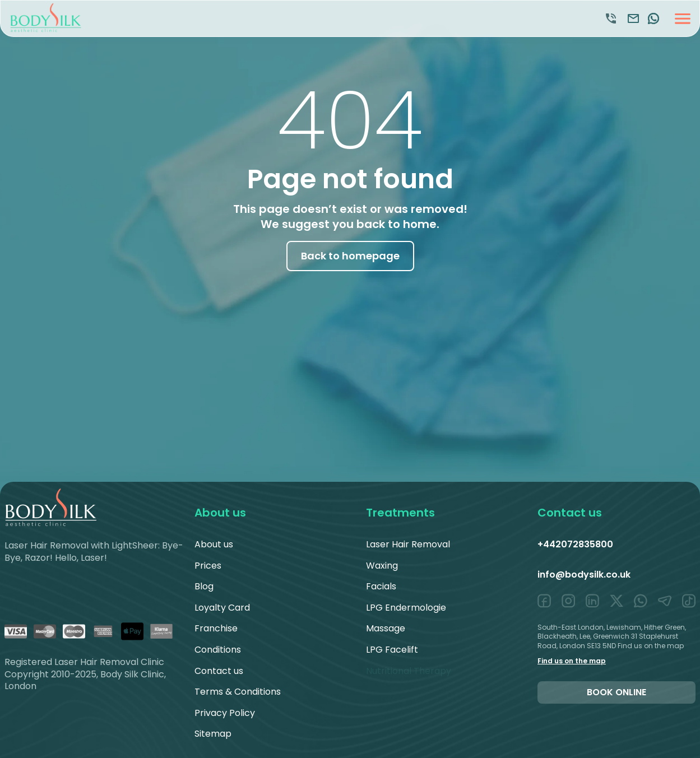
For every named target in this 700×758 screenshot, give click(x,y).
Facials (381, 586)
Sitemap (213, 734)
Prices (208, 566)
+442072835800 (575, 544)
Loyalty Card (222, 608)
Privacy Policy (225, 713)
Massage (386, 628)
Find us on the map (572, 661)
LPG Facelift (392, 650)
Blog (204, 586)
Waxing (382, 566)
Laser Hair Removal (408, 544)
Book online (616, 692)
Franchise (216, 628)
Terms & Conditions (238, 692)
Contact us (219, 671)
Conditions (218, 650)
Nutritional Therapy (409, 671)
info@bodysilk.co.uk (584, 575)
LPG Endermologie (406, 608)
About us (214, 544)
